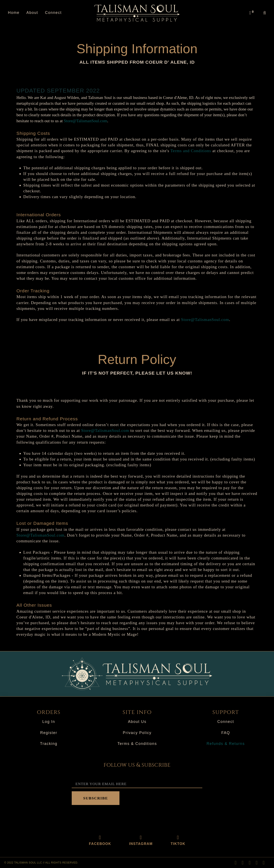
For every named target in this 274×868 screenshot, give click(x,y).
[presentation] (104, 818)
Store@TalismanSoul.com (86, 121)
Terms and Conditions (191, 151)
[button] (251, 13)
